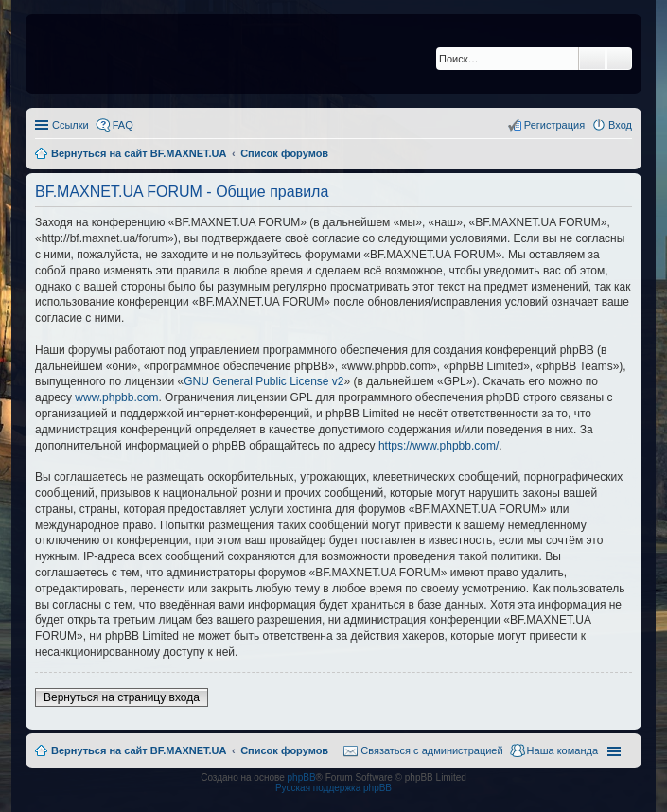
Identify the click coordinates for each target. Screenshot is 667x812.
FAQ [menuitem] (123, 125)
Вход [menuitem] (620, 125)
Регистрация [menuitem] (554, 125)
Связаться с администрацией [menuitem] (431, 750)
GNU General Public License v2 (263, 381)
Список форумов (284, 750)
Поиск (592, 59)
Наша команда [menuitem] (562, 750)
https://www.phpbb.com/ (439, 446)
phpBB (302, 777)
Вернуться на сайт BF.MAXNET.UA (139, 750)
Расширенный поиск (619, 59)
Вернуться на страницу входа (122, 697)
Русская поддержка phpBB (333, 788)
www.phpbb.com (116, 397)
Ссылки (70, 125)
